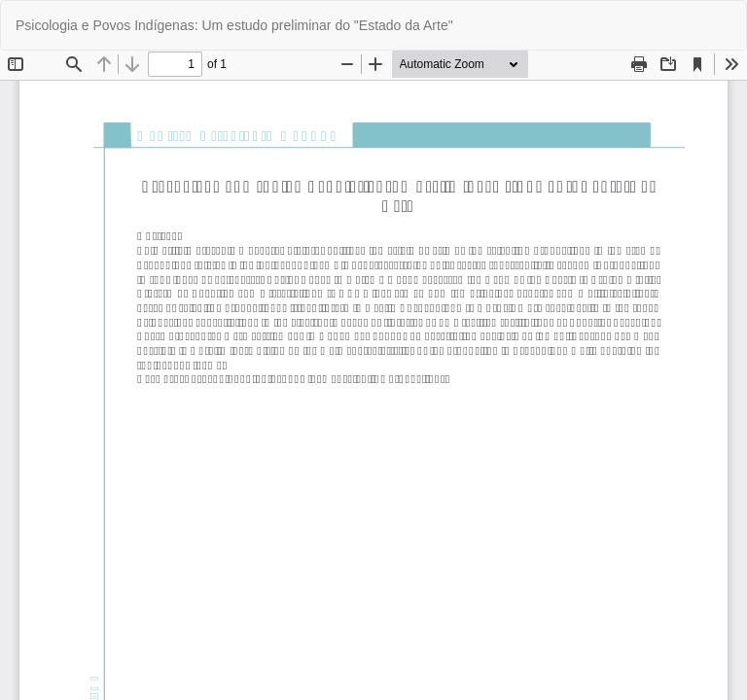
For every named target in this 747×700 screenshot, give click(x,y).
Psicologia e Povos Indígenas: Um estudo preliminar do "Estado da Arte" (234, 25)
